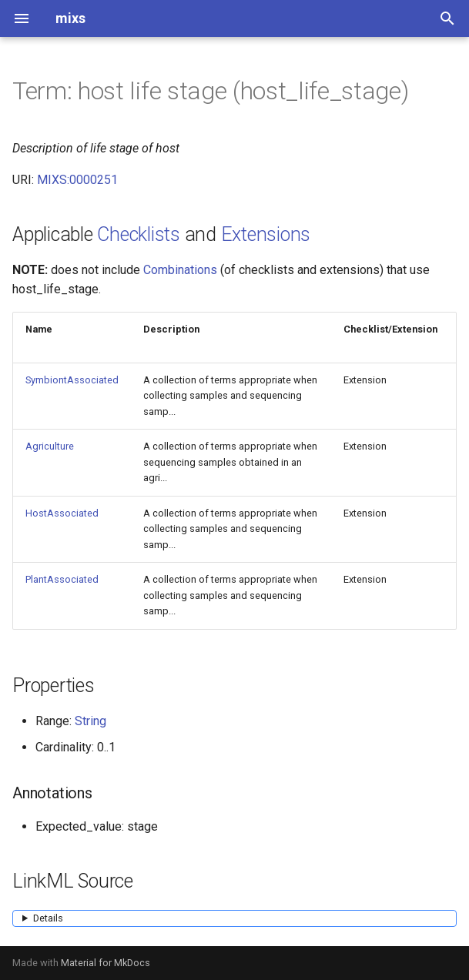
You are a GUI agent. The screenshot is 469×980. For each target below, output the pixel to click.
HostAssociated (62, 513)
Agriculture (50, 446)
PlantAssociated (62, 579)
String (90, 721)
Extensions (266, 234)
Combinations (180, 270)
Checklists (139, 234)
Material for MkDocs (106, 963)
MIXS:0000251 (77, 180)
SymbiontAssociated (72, 380)
